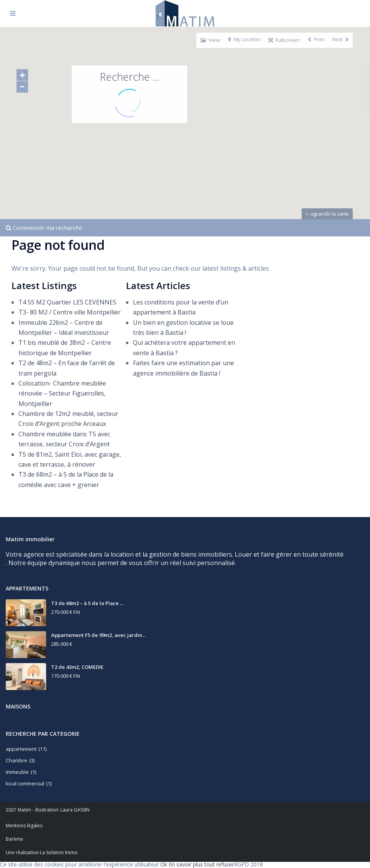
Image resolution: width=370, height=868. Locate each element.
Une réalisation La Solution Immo (42, 852)
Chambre (17, 760)
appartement (21, 749)
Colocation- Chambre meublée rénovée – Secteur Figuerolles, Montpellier (62, 393)
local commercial (25, 783)
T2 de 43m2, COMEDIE (77, 667)
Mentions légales (24, 826)
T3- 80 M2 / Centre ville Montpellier (70, 312)
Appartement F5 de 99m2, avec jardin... (98, 635)
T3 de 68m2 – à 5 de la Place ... (87, 603)
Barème (14, 839)
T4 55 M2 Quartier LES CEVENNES (67, 302)
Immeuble (17, 772)
